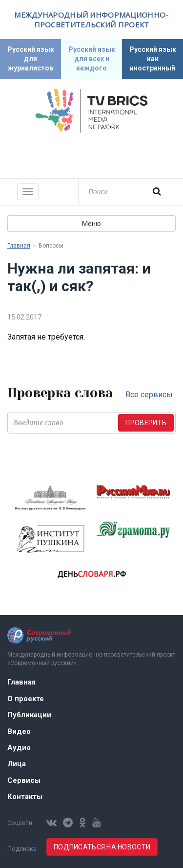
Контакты (25, 797)
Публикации (29, 715)
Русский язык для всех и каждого (92, 59)
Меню (91, 224)
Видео (19, 731)
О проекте (26, 699)
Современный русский (92, 154)
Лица (17, 764)
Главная (19, 246)
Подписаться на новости (102, 847)
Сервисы (24, 780)
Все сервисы (149, 395)
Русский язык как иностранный (153, 59)
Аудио (19, 748)
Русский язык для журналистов (31, 59)
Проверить (146, 423)
